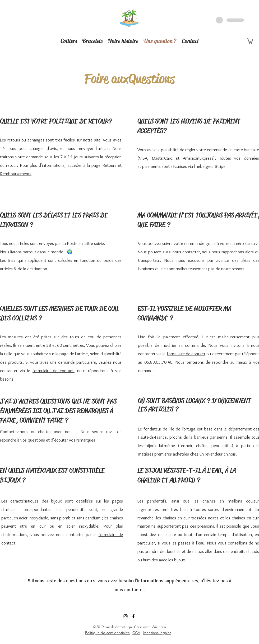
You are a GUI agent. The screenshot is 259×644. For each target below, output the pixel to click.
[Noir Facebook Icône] (133, 616)
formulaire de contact (53, 371)
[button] (251, 41)
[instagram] (126, 616)
